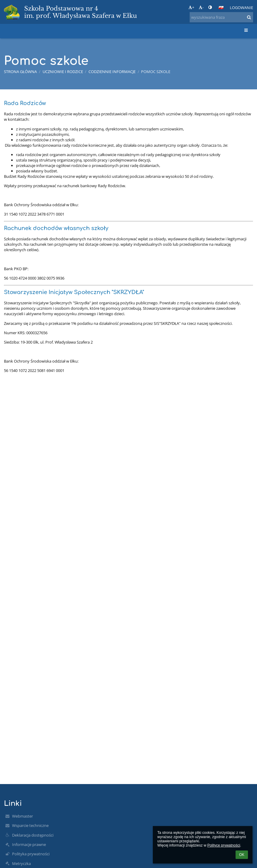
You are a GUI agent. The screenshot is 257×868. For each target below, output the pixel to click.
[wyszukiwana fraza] (221, 17)
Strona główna (20, 72)
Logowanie (241, 8)
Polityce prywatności (224, 845)
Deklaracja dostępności (33, 835)
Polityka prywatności (31, 854)
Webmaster (22, 816)
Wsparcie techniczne (30, 825)
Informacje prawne (29, 844)
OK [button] (242, 855)
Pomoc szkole (156, 72)
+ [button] (191, 7)
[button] (221, 8)
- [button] (201, 7)
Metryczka (21, 863)
